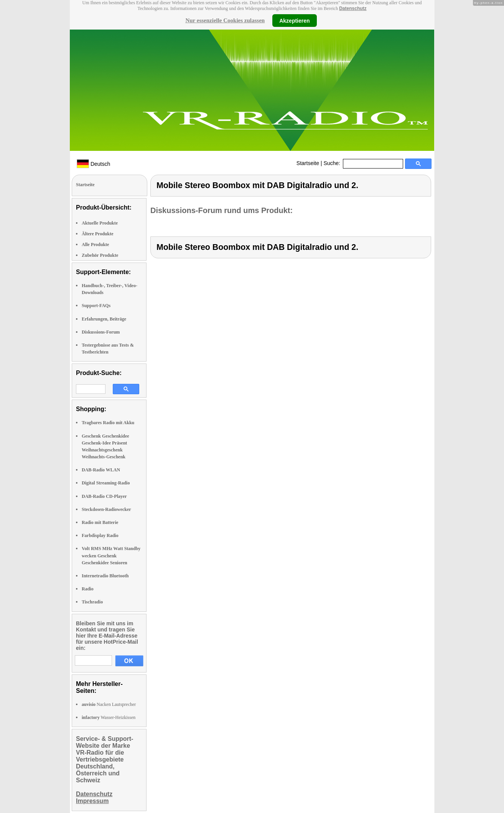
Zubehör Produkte (100, 255)
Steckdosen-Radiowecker (106, 509)
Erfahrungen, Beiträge (104, 319)
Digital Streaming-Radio (106, 483)
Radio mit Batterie (100, 522)
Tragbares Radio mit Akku (108, 423)
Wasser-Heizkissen (109, 717)
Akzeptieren (294, 20)
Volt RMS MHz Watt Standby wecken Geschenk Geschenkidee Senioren (111, 555)
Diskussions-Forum (101, 332)
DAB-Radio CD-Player (104, 496)
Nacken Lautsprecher (109, 704)
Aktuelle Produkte (100, 223)
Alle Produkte (95, 245)
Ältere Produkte (98, 234)
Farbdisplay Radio (100, 535)
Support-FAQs (96, 306)
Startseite (308, 163)
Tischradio (92, 602)
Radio (88, 589)
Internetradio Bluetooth (105, 576)
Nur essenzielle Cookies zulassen (225, 20)
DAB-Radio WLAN (101, 470)
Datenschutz (353, 8)
